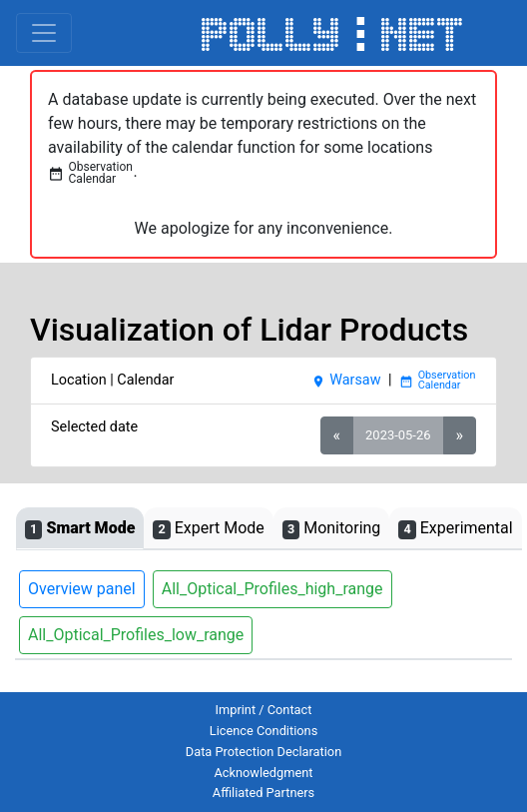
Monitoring (332, 529)
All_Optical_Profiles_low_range (136, 635)
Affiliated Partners (263, 793)
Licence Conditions (264, 731)
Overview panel (82, 589)
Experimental (455, 529)
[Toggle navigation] (44, 33)
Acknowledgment (263, 773)
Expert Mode (208, 529)
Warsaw (346, 380)
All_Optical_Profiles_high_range (272, 589)
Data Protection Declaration (263, 752)
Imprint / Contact (264, 710)
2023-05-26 (398, 435)
